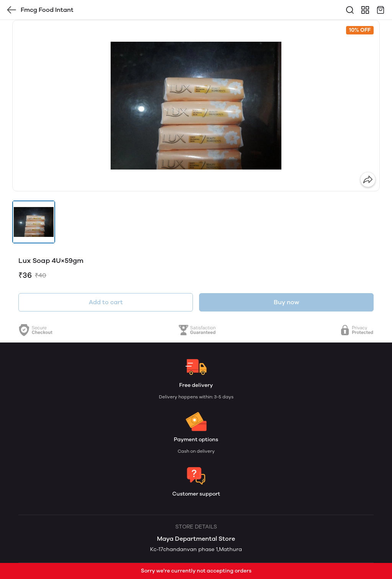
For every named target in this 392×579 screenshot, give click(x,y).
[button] (34, 222)
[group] (196, 106)
